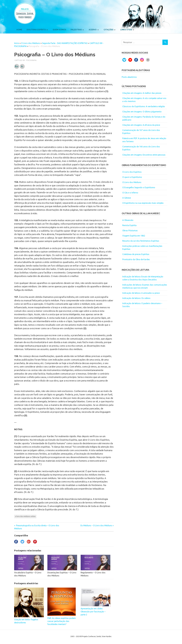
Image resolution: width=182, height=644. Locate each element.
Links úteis (126, 30)
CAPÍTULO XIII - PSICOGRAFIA (26, 60)
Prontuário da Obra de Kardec (136, 259)
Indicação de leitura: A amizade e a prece (141, 293)
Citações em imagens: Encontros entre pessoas (144, 155)
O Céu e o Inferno (130, 193)
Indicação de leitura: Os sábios (136, 298)
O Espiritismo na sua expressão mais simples (143, 203)
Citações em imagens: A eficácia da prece (141, 125)
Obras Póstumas (130, 230)
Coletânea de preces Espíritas (136, 254)
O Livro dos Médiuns (31, 43)
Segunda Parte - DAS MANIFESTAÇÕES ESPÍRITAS (65, 43)
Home (19, 30)
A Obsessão (128, 220)
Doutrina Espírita (36, 30)
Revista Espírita (129, 225)
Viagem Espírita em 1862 (134, 236)
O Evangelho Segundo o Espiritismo (139, 187)
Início (17, 43)
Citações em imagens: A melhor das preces (142, 93)
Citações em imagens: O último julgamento (142, 112)
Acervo (93, 30)
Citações (109, 30)
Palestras (76, 30)
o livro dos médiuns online (25, 516)
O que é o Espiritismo (132, 177)
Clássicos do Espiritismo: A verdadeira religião (144, 106)
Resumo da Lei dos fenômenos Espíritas (141, 241)
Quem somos (59, 30)
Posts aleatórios (129, 77)
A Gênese (127, 198)
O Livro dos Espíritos (132, 172)
